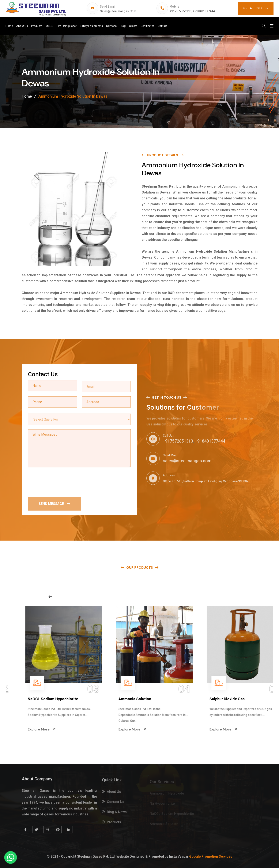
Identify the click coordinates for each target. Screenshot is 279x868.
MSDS (49, 26)
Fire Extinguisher (67, 26)
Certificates (148, 26)
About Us (22, 26)
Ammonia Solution (210, 699)
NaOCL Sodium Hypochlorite (128, 699)
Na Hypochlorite (27, 699)
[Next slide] (217, 597)
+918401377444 (204, 11)
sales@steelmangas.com (118, 11)
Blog (123, 26)
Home (9, 26)
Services (111, 26)
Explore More (26, 729)
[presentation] (60, 482)
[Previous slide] (50, 597)
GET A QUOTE (256, 8)
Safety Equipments (91, 26)
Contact (163, 26)
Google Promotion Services (211, 856)
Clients (133, 26)
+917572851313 (181, 11)
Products (37, 26)
